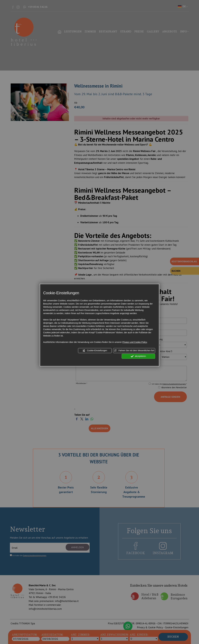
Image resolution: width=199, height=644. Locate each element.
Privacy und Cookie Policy (135, 342)
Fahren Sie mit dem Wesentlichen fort (134, 351)
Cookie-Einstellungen (95, 351)
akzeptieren (138, 356)
